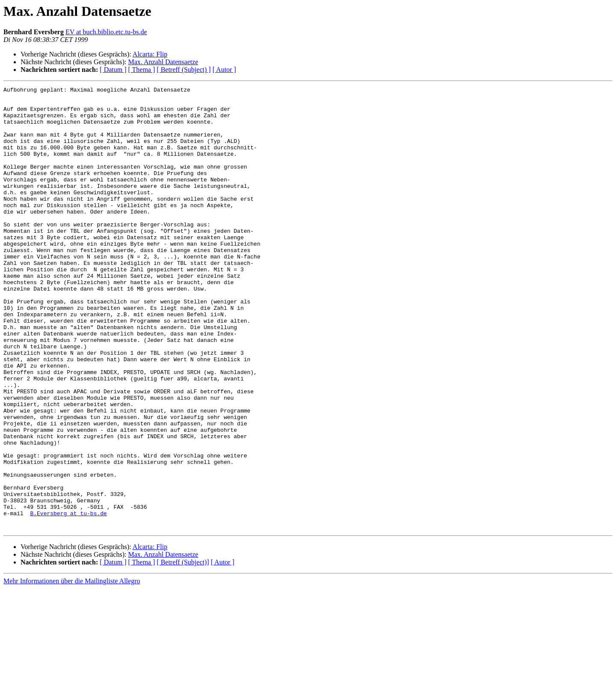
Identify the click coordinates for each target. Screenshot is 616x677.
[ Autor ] (224, 70)
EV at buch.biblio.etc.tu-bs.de (106, 32)
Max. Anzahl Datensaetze (163, 62)
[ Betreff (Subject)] (183, 651)
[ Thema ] (142, 70)
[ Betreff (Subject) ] (184, 70)
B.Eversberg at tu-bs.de (68, 599)
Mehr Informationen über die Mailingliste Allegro (72, 670)
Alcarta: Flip (150, 54)
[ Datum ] (113, 70)
